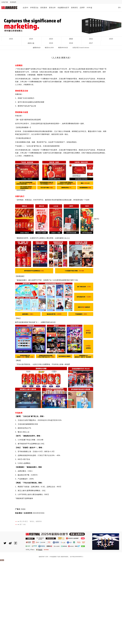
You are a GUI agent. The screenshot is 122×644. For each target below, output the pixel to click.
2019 (51, 43)
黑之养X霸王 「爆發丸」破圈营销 (31, 521)
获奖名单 (52, 8)
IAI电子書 (5, 2)
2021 (91, 39)
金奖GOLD (37, 48)
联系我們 (13, 2)
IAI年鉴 (89, 8)
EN (119, 8)
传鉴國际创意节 (63, 8)
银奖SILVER (49, 48)
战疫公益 (31, 43)
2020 (111, 39)
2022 (71, 39)
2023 (51, 39)
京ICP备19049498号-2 (77, 557)
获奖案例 (44, 8)
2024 (31, 39)
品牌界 (82, 8)
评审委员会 (34, 8)
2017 (91, 43)
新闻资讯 (74, 8)
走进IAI (26, 8)
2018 (71, 43)
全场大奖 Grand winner (81, 48)
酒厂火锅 (23, 524)
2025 (11, 39)
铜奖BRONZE (63, 48)
